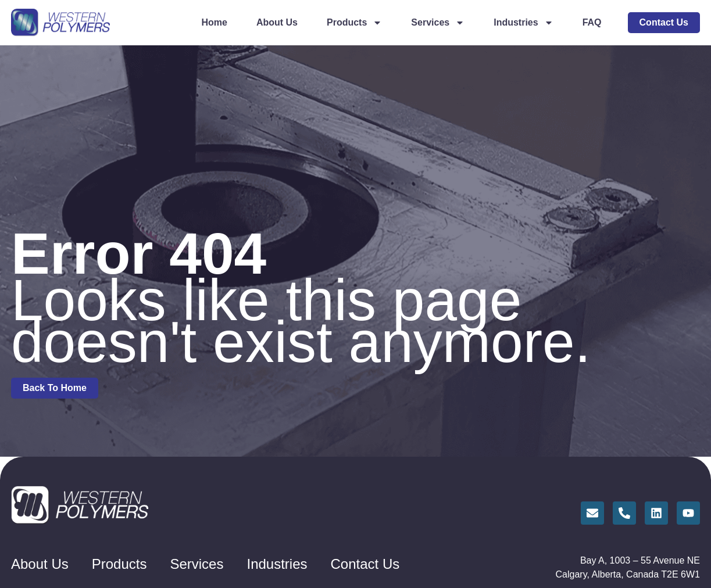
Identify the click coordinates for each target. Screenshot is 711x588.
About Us (277, 22)
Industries (523, 23)
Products (354, 23)
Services (438, 23)
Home (214, 22)
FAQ (592, 22)
